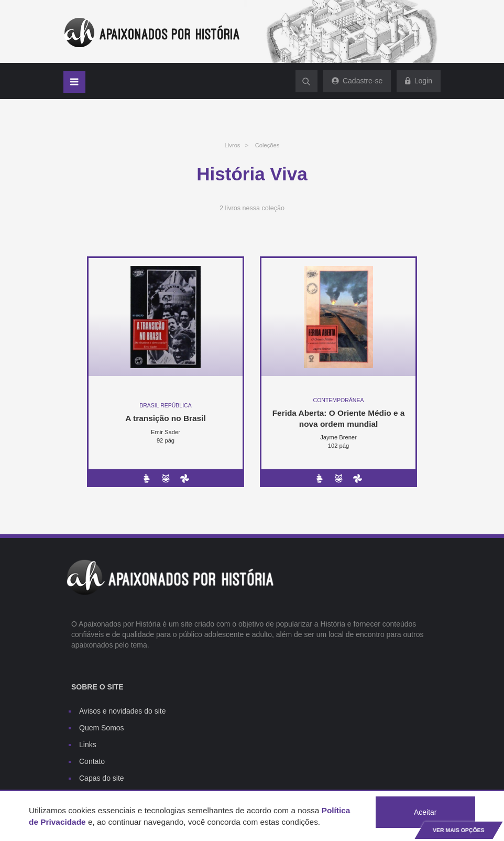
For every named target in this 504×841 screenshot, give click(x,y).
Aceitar (425, 812)
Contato (92, 761)
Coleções (267, 145)
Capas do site (102, 778)
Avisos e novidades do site (123, 711)
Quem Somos (102, 728)
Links (88, 745)
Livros (233, 145)
